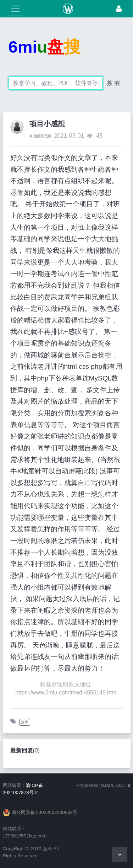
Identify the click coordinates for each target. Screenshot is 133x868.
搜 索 (113, 83)
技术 (24, 722)
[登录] (119, 9)
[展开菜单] (15, 9)
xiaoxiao (40, 136)
